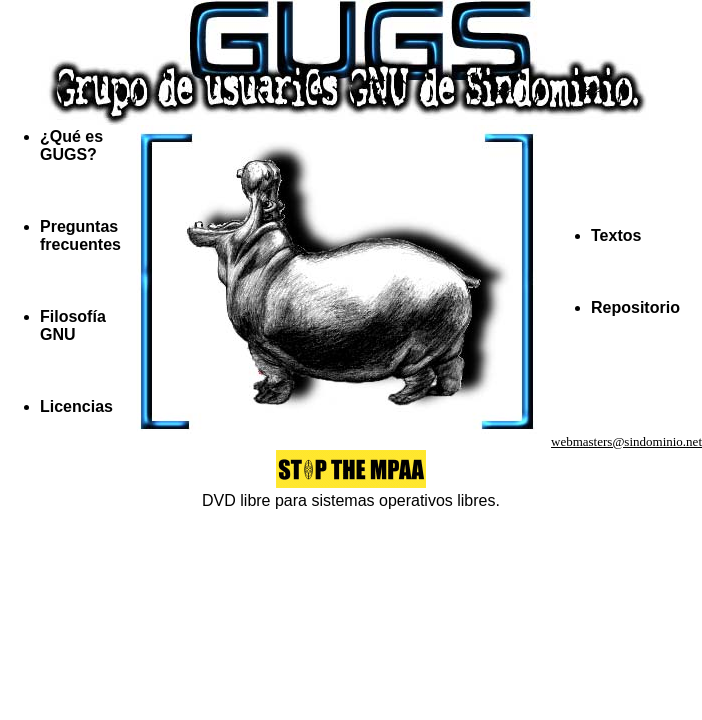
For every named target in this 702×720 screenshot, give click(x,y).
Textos (616, 235)
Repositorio (635, 307)
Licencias (76, 406)
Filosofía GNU (73, 325)
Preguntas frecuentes (80, 235)
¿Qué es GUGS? (71, 145)
